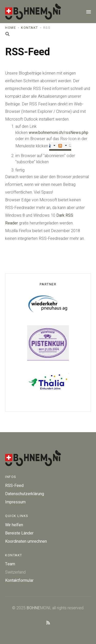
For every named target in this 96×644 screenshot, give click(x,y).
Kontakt (30, 28)
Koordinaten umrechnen (26, 541)
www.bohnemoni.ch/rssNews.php (58, 133)
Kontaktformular (19, 580)
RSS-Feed (14, 486)
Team (10, 564)
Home (10, 28)
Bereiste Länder (19, 533)
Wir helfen (14, 525)
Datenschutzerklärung (25, 494)
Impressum (15, 502)
